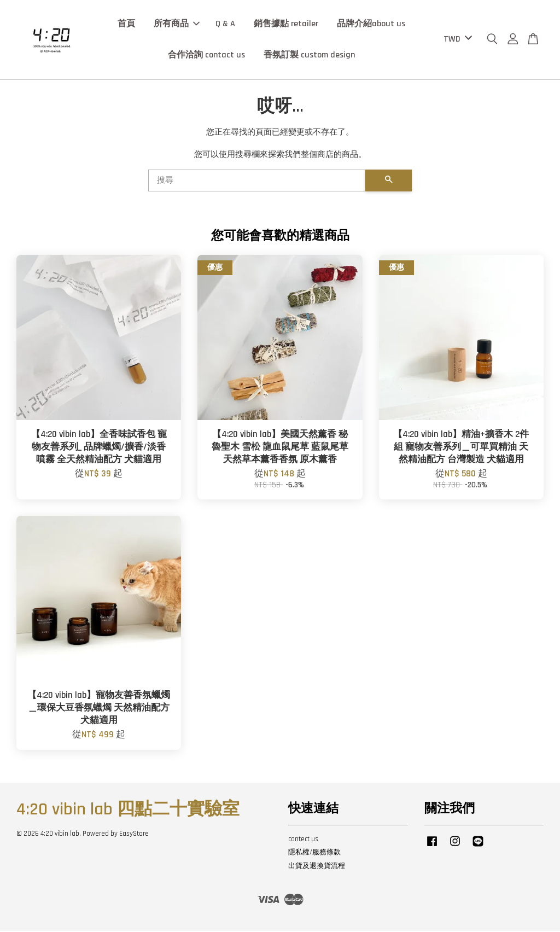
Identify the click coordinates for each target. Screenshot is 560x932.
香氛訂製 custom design (309, 56)
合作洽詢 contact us (206, 56)
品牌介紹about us (371, 24)
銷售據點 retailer (286, 24)
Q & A (225, 24)
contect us (303, 840)
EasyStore (134, 835)
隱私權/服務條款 (314, 853)
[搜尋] (257, 182)
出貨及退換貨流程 (317, 867)
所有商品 (177, 24)
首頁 (126, 24)
